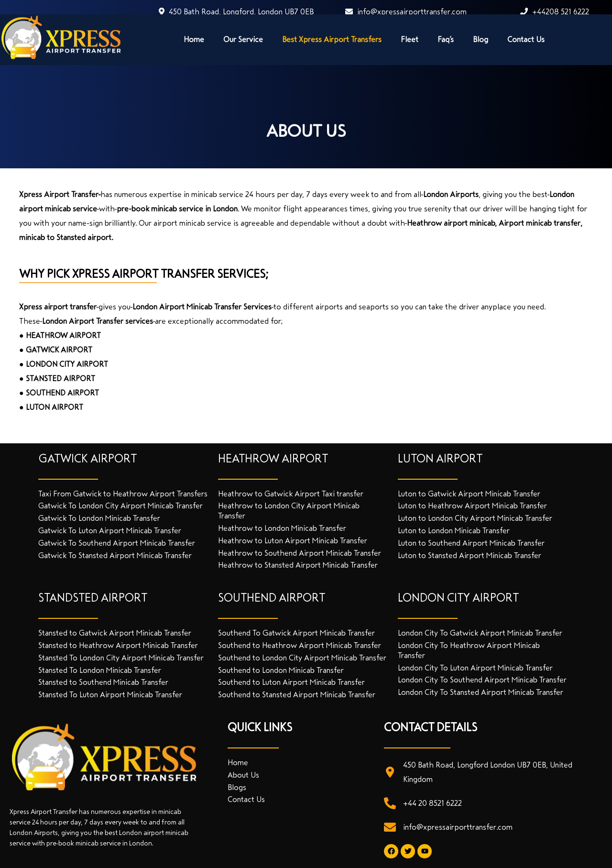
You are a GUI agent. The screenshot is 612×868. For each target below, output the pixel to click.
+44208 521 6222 (555, 12)
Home (194, 39)
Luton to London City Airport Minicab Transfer (475, 518)
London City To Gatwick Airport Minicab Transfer (480, 633)
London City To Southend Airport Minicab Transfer (482, 680)
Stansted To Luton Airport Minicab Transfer (110, 695)
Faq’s (446, 39)
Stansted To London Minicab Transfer (100, 670)
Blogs (237, 787)
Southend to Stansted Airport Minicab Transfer (297, 695)
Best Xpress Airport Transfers (332, 39)
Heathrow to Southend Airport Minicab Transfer (300, 553)
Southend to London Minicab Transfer (281, 670)
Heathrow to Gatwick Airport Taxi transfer (291, 494)
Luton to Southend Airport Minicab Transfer (471, 543)
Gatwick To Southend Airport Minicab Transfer (117, 543)
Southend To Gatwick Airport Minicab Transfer (296, 633)
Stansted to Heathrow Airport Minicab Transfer (118, 645)
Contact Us (526, 39)
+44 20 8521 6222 (432, 803)
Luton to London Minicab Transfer (454, 531)
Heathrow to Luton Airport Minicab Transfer (293, 541)
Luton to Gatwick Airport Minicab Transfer (469, 494)
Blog (481, 39)
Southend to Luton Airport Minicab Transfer (291, 682)
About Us (243, 775)
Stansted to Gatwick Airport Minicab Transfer (115, 633)
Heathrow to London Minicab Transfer (282, 528)
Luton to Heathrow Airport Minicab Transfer (472, 506)
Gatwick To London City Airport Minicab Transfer (120, 506)
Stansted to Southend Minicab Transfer (103, 682)
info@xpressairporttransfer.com (406, 12)
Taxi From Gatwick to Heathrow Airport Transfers (123, 494)
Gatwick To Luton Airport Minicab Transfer (110, 531)
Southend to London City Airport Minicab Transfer (302, 658)
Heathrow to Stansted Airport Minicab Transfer (298, 565)
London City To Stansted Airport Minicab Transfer (481, 692)
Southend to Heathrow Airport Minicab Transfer (300, 645)
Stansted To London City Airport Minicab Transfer (121, 658)
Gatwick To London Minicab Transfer (99, 518)
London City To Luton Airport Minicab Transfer (475, 668)
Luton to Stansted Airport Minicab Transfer (470, 555)
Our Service (243, 39)
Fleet (410, 39)
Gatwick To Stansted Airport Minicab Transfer (115, 555)
